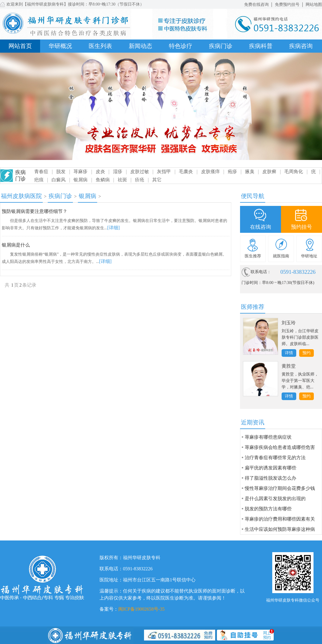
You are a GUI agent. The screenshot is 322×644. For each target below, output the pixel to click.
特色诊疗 (181, 46)
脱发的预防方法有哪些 (268, 509)
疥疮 (140, 180)
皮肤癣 (269, 172)
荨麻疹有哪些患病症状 (268, 437)
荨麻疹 (80, 172)
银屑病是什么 (16, 245)
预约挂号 (302, 227)
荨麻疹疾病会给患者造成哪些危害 (280, 447)
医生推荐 (253, 256)
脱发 (61, 172)
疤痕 (39, 180)
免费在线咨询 (256, 5)
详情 (289, 353)
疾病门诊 (221, 46)
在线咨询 (261, 227)
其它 (157, 180)
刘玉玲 (289, 323)
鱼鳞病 (103, 180)
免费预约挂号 (287, 5)
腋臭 (250, 172)
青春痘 (41, 172)
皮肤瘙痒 (210, 172)
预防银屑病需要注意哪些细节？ (35, 211)
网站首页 (20, 46)
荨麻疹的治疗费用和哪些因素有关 (280, 519)
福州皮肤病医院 (21, 196)
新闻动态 (141, 46)
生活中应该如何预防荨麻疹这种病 (280, 529)
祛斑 (122, 180)
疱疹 (232, 172)
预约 (306, 353)
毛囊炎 (186, 172)
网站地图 (314, 5)
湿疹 (118, 172)
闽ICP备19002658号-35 (141, 609)
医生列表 (100, 46)
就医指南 (281, 256)
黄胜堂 (289, 366)
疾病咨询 (301, 46)
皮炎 (100, 172)
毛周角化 (294, 172)
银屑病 (80, 180)
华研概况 (60, 46)
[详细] (114, 228)
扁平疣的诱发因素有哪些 (270, 468)
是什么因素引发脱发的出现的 (275, 499)
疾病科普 (261, 46)
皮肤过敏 (140, 172)
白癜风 (59, 180)
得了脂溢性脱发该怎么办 (270, 478)
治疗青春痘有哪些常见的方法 (275, 458)
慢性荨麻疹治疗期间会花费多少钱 (280, 488)
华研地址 (309, 256)
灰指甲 (164, 172)
